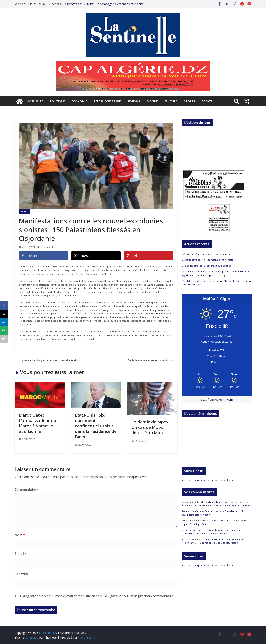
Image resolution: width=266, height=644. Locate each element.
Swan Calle (188, 521)
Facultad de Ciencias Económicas (200, 511)
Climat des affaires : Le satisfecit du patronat (206, 266)
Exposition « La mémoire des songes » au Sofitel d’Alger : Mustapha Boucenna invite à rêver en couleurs (216, 504)
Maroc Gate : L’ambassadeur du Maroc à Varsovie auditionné (38, 423)
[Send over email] (4, 330)
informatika (188, 539)
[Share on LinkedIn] (4, 322)
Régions (134, 101)
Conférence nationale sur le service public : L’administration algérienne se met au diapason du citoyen (215, 273)
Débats (207, 101)
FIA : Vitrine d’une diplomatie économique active (209, 254)
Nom (20, 535)
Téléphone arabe (107, 101)
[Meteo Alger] (217, 374)
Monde (152, 101)
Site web (21, 574)
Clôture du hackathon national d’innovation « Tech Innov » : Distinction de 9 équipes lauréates (215, 541)
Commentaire (27, 489)
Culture (171, 101)
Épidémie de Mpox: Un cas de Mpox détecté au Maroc (150, 427)
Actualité (35, 101)
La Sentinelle (48, 247)
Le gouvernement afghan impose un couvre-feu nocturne (48, 360)
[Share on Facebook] (43, 256)
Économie (79, 101)
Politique (57, 101)
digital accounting (191, 530)
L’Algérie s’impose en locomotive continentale (207, 260)
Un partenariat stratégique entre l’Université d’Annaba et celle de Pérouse (213, 532)
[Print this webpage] (4, 339)
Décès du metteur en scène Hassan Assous (153, 360)
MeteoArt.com (224, 400)
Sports (189, 101)
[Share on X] (96, 256)
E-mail (21, 554)
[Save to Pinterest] (149, 256)
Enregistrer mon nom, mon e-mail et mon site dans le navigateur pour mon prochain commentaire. (97, 596)
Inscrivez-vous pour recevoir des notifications (207, 480)
